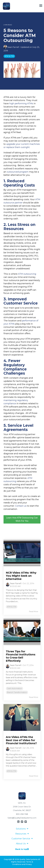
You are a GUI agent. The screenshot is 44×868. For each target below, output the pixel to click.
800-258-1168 (22, 814)
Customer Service (21, 839)
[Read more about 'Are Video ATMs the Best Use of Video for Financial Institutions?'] (22, 717)
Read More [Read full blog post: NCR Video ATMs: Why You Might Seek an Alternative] (34, 612)
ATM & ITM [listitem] (12, 607)
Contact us (21, 506)
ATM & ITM (9, 56)
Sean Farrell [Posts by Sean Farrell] (16, 583)
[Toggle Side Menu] (41, 6)
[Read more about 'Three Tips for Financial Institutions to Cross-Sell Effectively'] (22, 632)
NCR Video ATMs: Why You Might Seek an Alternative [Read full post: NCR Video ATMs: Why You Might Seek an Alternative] (21, 576)
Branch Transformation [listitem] (17, 692)
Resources (21, 834)
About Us (21, 844)
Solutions (21, 829)
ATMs (30, 104)
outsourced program (18, 172)
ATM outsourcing (27, 274)
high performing (18, 104)
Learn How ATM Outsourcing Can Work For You (22, 519)
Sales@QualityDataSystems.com (22, 818)
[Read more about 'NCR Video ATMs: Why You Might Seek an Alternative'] (22, 553)
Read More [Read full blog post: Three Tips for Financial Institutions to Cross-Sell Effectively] (34, 697)
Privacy (29, 864)
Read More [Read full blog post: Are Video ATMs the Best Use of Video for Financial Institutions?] (34, 776)
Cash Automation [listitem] (14, 688)
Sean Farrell (12, 47)
